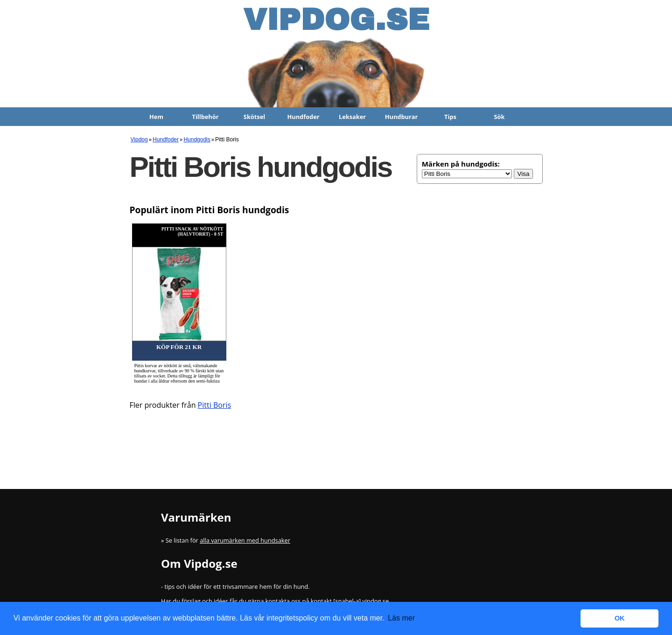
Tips (450, 117)
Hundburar (402, 117)
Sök (500, 117)
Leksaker (352, 117)
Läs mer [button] (401, 618)
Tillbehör (206, 117)
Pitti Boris (214, 405)
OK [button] (620, 618)
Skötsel (254, 117)
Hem (156, 117)
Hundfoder (303, 117)
